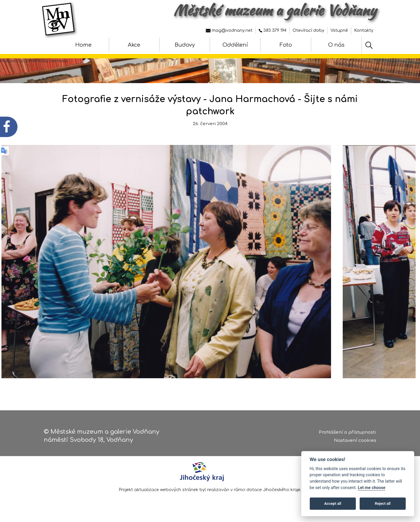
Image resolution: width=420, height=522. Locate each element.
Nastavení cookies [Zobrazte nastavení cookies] (355, 440)
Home (83, 45)
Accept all (333, 503)
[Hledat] (369, 45)
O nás (336, 45)
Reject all (383, 503)
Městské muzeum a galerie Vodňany (275, 10)
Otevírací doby (308, 30)
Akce (134, 45)
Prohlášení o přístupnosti (348, 432)
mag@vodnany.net (229, 30)
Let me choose (372, 488)
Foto (286, 45)
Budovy (185, 45)
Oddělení (235, 45)
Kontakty (364, 30)
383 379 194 (273, 30)
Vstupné (339, 30)
